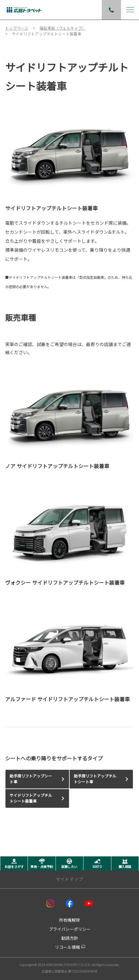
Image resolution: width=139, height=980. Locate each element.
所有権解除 (69, 920)
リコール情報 (67, 947)
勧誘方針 (70, 938)
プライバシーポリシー (70, 929)
